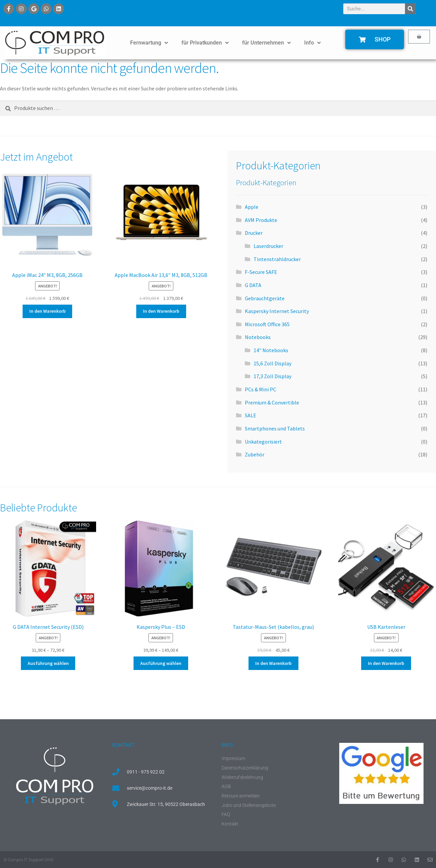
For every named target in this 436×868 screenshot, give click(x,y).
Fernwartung (149, 43)
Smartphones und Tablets (275, 428)
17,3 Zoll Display (272, 376)
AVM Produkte (261, 220)
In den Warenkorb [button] (48, 311)
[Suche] (410, 9)
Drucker (254, 233)
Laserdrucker (268, 246)
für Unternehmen (266, 43)
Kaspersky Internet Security (277, 311)
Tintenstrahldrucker (277, 259)
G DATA (253, 285)
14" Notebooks (271, 350)
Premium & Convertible (272, 402)
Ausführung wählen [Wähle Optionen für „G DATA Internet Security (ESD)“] (48, 663)
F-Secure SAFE (261, 272)
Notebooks (258, 337)
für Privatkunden (205, 43)
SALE (251, 415)
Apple (252, 207)
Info (312, 43)
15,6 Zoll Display (272, 363)
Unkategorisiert (263, 442)
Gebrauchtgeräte (265, 298)
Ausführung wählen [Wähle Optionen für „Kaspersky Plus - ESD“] (161, 663)
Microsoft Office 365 (267, 324)
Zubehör (255, 454)
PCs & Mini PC (260, 389)
